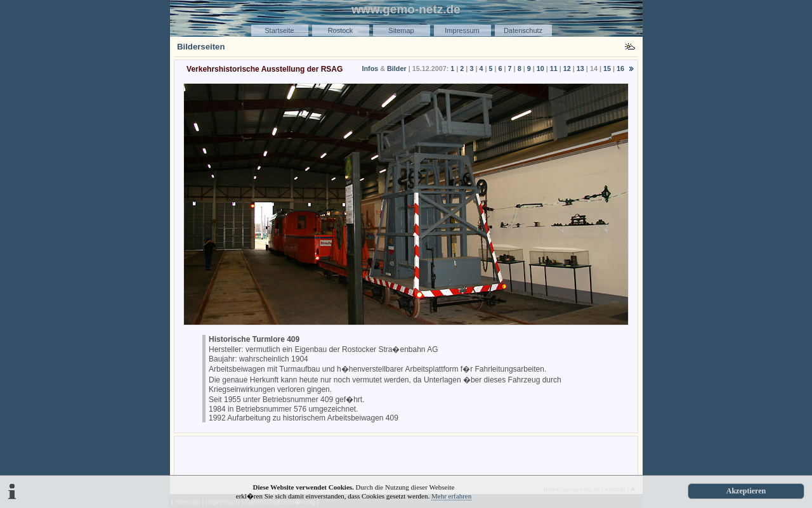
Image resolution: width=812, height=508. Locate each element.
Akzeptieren (746, 491)
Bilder (397, 68)
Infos (370, 68)
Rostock (341, 30)
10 (540, 68)
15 (607, 68)
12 (567, 68)
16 (620, 68)
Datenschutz (523, 30)
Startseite (279, 30)
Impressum (462, 30)
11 (554, 68)
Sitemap (401, 30)
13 (580, 68)
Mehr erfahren (451, 496)
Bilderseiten (201, 47)
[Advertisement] (406, 458)
